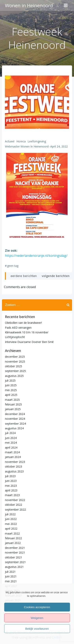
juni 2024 (11, 438)
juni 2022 (11, 519)
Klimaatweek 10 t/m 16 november (27, 332)
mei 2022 (11, 524)
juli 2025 (10, 380)
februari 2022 (13, 538)
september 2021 (15, 562)
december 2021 (15, 548)
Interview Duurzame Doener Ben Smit (29, 342)
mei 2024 (11, 443)
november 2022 (15, 500)
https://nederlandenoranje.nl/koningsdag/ (36, 256)
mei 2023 (11, 486)
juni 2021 (11, 576)
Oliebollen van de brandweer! (23, 323)
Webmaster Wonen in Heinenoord (27, 146)
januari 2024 (13, 457)
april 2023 (11, 490)
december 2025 (15, 357)
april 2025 (11, 395)
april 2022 (11, 529)
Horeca (21, 141)
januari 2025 (13, 409)
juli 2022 (10, 514)
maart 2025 (12, 400)
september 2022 (15, 510)
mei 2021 (11, 581)
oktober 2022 (14, 505)
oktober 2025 (14, 366)
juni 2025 (11, 385)
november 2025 (15, 361)
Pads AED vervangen (18, 328)
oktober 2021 (14, 557)
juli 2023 (10, 476)
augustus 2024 (14, 428)
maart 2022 (12, 533)
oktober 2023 (14, 466)
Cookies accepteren (37, 607)
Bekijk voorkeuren (37, 629)
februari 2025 (13, 404)
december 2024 (15, 414)
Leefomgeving (37, 141)
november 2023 (15, 462)
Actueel (10, 141)
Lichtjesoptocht (15, 337)
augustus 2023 (14, 471)
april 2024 (11, 447)
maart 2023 (12, 495)
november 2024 (15, 419)
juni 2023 (11, 481)
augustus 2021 (14, 567)
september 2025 (15, 371)
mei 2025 (11, 390)
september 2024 (15, 424)
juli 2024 (10, 433)
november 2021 (15, 552)
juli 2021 (10, 572)
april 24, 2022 (59, 146)
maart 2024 (12, 452)
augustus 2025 (14, 376)
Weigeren (37, 618)
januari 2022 (13, 543)
